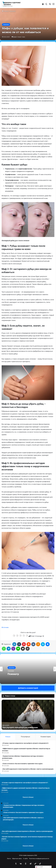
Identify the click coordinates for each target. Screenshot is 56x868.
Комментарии (46, 737)
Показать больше (28, 797)
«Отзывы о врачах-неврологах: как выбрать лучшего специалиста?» (25, 743)
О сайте (25, 859)
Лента (9, 859)
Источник (5, 627)
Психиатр (13, 674)
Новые (8, 737)
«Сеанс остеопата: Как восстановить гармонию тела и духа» (22, 764)
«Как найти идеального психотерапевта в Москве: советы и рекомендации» (28, 769)
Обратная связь (17, 859)
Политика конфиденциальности (39, 859)
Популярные (25, 737)
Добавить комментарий (28, 688)
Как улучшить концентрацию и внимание (20, 727)
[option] (28, 669)
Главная (5, 11)
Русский (39, 867)
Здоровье (13, 11)
